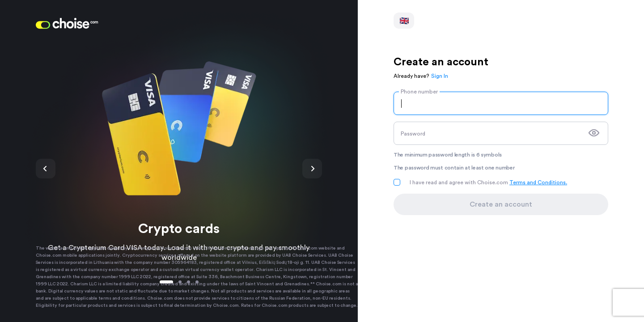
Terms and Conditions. (538, 182)
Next (312, 169)
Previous (46, 169)
